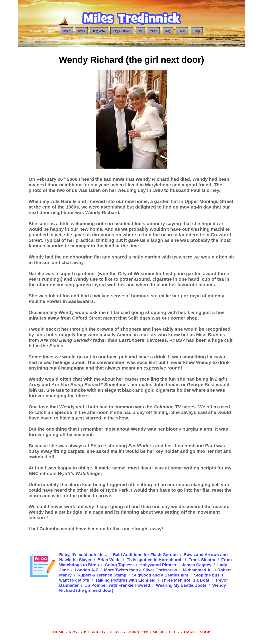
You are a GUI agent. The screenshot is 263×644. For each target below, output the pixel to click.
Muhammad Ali (198, 570)
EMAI (189, 632)
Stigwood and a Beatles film (160, 575)
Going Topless (119, 565)
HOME (59, 632)
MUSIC (159, 632)
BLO (173, 632)
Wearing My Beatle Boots (181, 585)
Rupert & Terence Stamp (102, 575)
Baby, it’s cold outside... (83, 555)
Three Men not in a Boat (185, 580)
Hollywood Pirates (158, 565)
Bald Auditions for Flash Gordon (145, 555)
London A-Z (86, 570)
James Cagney (197, 565)
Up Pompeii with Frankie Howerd (117, 585)
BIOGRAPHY (95, 632)
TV (146, 632)
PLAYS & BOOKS (125, 632)
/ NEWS (72, 632)
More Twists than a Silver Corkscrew (140, 570)
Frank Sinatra (202, 560)
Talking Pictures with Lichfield (126, 580)
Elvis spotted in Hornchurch (154, 560)
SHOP (205, 632)
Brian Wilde (109, 560)
